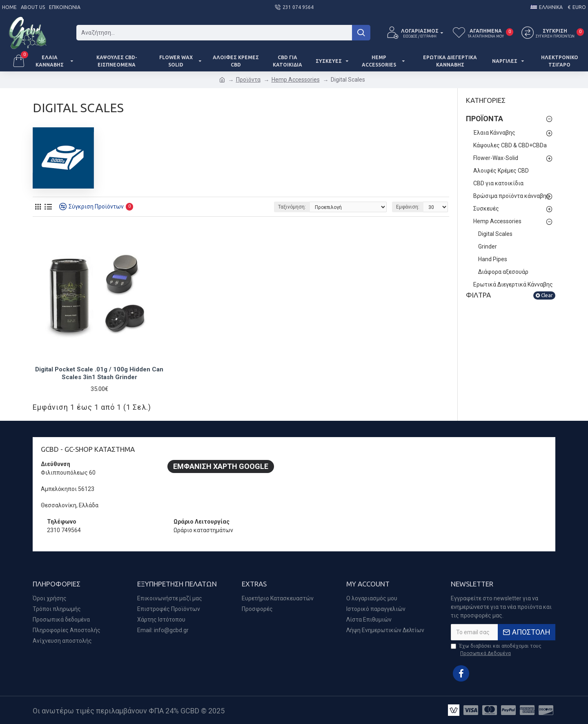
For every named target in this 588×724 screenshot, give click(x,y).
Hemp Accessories (296, 80)
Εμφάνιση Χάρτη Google (221, 466)
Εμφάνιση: (408, 207)
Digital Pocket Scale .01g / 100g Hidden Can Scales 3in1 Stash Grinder (99, 373)
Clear (547, 295)
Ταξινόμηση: (292, 207)
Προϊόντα (248, 80)
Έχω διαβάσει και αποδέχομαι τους (496, 650)
